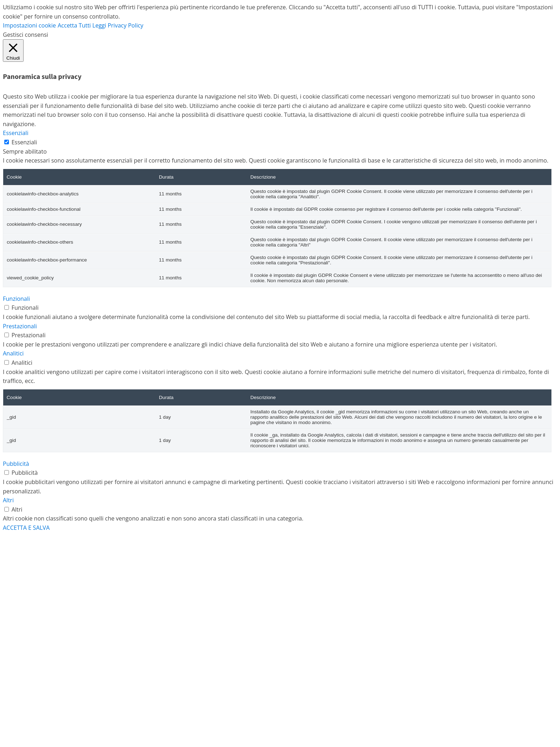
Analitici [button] (13, 353)
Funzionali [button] (16, 299)
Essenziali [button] (16, 133)
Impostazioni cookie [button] (29, 25)
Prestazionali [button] (20, 326)
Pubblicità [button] (16, 464)
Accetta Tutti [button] (74, 25)
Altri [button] (8, 500)
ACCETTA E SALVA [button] (26, 528)
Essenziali (24, 142)
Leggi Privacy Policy (118, 25)
